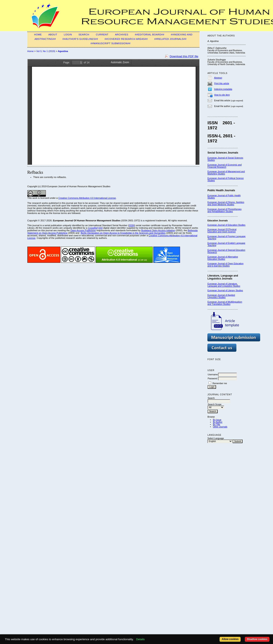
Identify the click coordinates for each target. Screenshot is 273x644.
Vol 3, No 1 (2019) (46, 51)
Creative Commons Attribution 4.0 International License (87, 198)
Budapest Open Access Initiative (158, 230)
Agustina (63, 51)
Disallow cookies (257, 639)
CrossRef (93, 228)
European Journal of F (218, 236)
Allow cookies (230, 639)
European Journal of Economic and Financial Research (224, 166)
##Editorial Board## (150, 35)
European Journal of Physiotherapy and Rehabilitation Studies (224, 210)
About (53, 35)
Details (140, 639)
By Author (218, 422)
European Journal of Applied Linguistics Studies (221, 296)
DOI (101, 228)
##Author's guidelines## (80, 39)
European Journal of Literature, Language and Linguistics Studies (224, 285)
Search (84, 35)
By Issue (217, 420)
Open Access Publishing (83, 230)
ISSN (131, 225)
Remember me (220, 383)
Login (68, 35)
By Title (216, 424)
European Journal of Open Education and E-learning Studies (225, 265)
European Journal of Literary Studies (225, 291)
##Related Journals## (170, 39)
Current (102, 35)
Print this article (222, 84)
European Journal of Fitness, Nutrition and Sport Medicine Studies (226, 203)
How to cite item (222, 95)
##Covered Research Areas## (126, 39)
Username (213, 375)
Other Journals (220, 427)
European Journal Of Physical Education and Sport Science (222, 231)
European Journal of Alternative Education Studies (223, 258)
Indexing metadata (223, 89)
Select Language (216, 438)
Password (212, 379)
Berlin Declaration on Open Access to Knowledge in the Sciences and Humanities (123, 233)
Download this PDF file (184, 56)
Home (38, 35)
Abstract (218, 78)
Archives (122, 35)
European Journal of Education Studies (226, 225)
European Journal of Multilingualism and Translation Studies (225, 303)
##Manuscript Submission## (110, 43)
